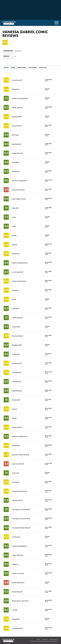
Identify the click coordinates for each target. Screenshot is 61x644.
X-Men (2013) (16, 619)
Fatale (14, 226)
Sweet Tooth (16, 473)
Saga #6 (14, 418)
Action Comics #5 (17, 80)
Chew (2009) (15, 162)
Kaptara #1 (15, 290)
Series (13, 68)
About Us (45, 640)
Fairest (14, 217)
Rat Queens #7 (16, 400)
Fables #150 (15, 208)
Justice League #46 (18, 272)
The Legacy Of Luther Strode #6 (21, 509)
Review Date (43, 68)
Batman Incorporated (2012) (20, 98)
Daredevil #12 (16, 171)
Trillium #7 (15, 564)
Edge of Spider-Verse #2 (19, 199)
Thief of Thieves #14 (18, 555)
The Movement (16, 537)
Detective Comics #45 (18, 190)
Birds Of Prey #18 (17, 126)
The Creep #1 (16, 482)
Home (38, 640)
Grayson (14, 235)
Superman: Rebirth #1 (18, 464)
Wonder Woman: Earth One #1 (20, 601)
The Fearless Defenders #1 (19, 491)
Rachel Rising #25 (17, 391)
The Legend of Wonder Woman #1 (21, 528)
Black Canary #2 (17, 144)
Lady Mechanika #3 (17, 318)
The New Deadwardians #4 (19, 546)
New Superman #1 (17, 363)
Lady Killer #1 (16, 308)
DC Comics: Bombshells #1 (19, 181)
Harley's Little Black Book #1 (20, 263)
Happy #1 (15, 244)
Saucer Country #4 (17, 427)
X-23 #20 (15, 610)
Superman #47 (16, 445)
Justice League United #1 (19, 281)
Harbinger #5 (16, 254)
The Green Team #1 (17, 500)
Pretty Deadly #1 (17, 372)
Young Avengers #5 (17, 628)
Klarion (14, 299)
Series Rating (22, 68)
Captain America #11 (18, 153)
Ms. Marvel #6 (16, 354)
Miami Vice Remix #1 (18, 336)
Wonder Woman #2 (17, 592)
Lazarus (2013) (16, 327)
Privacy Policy (54, 640)
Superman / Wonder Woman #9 (21, 455)
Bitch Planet (15, 135)
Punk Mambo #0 (16, 381)
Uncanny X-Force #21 (18, 573)
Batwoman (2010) (17, 117)
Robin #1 (14, 409)
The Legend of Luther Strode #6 (21, 519)
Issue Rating (33, 68)
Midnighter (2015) (17, 345)
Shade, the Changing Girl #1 (20, 436)
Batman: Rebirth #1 (17, 107)
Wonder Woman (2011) (18, 582)
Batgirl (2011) (16, 89)
